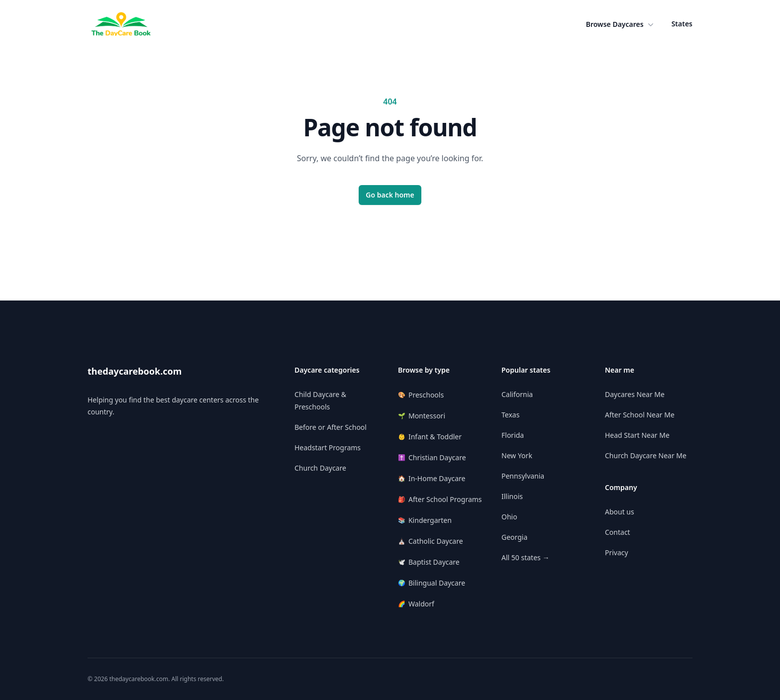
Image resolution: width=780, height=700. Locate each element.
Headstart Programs (328, 448)
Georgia (514, 537)
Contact (618, 532)
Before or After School (331, 427)
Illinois (512, 496)
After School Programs (440, 499)
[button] (621, 24)
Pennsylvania (523, 476)
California (517, 394)
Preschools (421, 395)
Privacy (617, 552)
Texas (510, 415)
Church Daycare (320, 468)
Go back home (390, 195)
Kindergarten (425, 520)
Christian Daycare (432, 457)
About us (620, 512)
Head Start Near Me (637, 435)
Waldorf (416, 604)
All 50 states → (525, 557)
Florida (513, 435)
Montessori (422, 416)
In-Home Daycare (432, 478)
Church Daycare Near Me (646, 455)
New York (517, 455)
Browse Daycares (621, 24)
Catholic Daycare (431, 541)
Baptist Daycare (429, 562)
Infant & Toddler (430, 437)
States (682, 24)
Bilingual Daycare (432, 583)
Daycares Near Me (635, 394)
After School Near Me (640, 415)
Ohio (509, 517)
